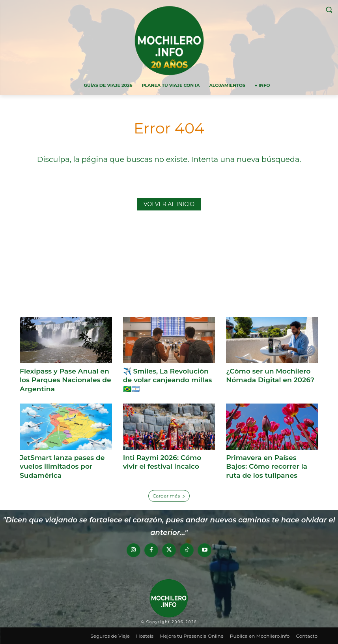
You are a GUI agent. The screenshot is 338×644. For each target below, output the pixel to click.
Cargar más (169, 495)
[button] (329, 10)
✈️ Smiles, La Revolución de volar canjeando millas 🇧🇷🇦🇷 (167, 380)
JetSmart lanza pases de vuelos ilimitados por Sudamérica (62, 466)
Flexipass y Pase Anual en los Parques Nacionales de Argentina (65, 380)
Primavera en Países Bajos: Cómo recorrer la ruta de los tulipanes (272, 466)
